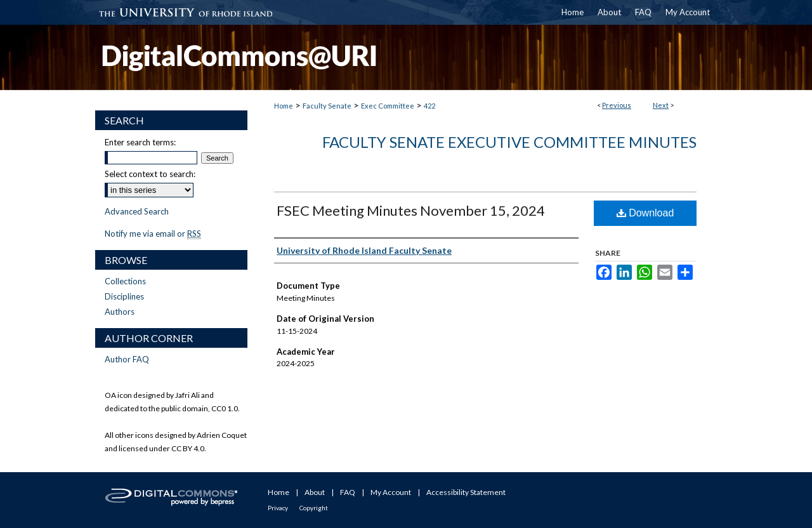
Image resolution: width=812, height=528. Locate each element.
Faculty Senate (327, 106)
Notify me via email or (153, 234)
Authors (120, 312)
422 (429, 106)
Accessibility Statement (466, 492)
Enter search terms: (140, 142)
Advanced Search (137, 211)
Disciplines (124, 296)
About (315, 492)
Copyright (314, 508)
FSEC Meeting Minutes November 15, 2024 (411, 210)
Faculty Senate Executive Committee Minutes (509, 142)
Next (661, 105)
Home (284, 106)
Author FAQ (127, 359)
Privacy (278, 508)
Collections (125, 281)
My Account (391, 492)
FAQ (348, 492)
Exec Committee (388, 106)
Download (645, 213)
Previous (617, 105)
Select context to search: (150, 174)
